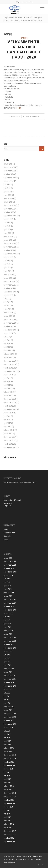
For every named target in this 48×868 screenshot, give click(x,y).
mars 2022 (7, 271)
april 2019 (7, 385)
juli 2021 (7, 299)
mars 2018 (7, 427)
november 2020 (10, 323)
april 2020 (7, 347)
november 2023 (10, 209)
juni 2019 (7, 378)
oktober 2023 (9, 212)
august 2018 (8, 413)
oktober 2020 (9, 326)
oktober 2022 (9, 250)
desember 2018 (10, 399)
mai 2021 (7, 306)
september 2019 (10, 371)
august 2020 (8, 333)
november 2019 (10, 364)
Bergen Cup (8, 506)
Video (6, 540)
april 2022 (7, 268)
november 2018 (10, 402)
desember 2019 (10, 361)
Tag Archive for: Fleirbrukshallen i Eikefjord (23, 17)
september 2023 (10, 216)
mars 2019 (7, 389)
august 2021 (8, 295)
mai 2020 (7, 344)
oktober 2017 (9, 444)
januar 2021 (8, 316)
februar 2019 (9, 392)
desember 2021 (10, 281)
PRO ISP (30, 857)
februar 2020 (9, 354)
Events (40, 20)
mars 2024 (7, 195)
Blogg (17, 20)
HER (19, 108)
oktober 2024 (9, 174)
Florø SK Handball (32, 116)
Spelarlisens (8, 503)
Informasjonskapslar (10, 862)
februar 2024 (9, 198)
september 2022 (10, 254)
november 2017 (10, 440)
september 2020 (10, 330)
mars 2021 (7, 309)
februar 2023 (9, 236)
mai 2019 (7, 382)
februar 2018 (9, 430)
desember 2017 (10, 437)
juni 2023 (7, 223)
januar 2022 (8, 278)
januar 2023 (8, 240)
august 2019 (8, 375)
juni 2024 (7, 185)
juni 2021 (7, 302)
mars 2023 (7, 233)
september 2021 (10, 292)
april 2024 (7, 191)
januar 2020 (8, 357)
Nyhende (24, 38)
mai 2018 (7, 420)
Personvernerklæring (35, 859)
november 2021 (10, 285)
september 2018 (10, 409)
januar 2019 (8, 395)
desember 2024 (10, 167)
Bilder (6, 529)
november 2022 (10, 247)
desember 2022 (10, 243)
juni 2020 (7, 340)
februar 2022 (9, 274)
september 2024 (10, 178)
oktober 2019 (9, 368)
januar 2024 (8, 202)
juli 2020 (7, 337)
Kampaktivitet (9, 533)
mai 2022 (7, 264)
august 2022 (8, 257)
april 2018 (7, 423)
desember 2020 (10, 319)
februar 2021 (9, 312)
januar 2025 (8, 164)
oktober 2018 (9, 406)
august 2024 (8, 181)
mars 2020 (7, 351)
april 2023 (7, 230)
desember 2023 (10, 205)
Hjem (12, 20)
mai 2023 (7, 226)
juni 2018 (7, 416)
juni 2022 (7, 261)
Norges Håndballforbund (12, 500)
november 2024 (10, 171)
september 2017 (10, 447)
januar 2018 (8, 433)
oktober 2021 (9, 288)
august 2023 (8, 219)
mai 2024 (7, 188)
